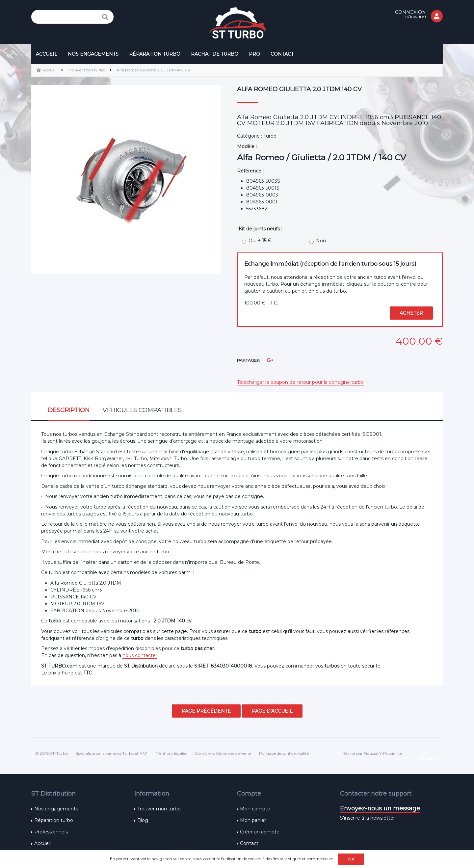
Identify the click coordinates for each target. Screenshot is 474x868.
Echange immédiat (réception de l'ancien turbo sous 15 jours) (330, 264)
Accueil (42, 843)
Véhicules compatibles (142, 410)
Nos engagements (56, 809)
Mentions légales (171, 753)
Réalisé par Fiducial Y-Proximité (372, 753)
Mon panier (253, 820)
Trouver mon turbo (159, 809)
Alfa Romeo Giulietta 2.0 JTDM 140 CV (299, 89)
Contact (249, 843)
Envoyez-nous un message (380, 808)
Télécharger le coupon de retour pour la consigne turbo (300, 382)
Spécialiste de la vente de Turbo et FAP (112, 753)
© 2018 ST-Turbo (52, 753)
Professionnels (51, 832)
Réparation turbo (54, 820)
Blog (143, 820)
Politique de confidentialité (284, 753)
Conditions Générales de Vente (223, 753)
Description (69, 410)
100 (261, 303)
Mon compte (255, 809)
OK (351, 859)
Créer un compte (260, 832)
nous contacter (140, 655)
